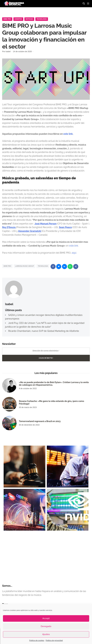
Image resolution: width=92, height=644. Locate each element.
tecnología (43, 266)
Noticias (29, 19)
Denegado (46, 626)
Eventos (18, 19)
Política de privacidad (54, 640)
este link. (68, 134)
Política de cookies (37, 640)
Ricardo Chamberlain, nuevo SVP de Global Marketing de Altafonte (44, 331)
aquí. (75, 253)
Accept (46, 618)
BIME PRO (7, 266)
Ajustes (46, 634)
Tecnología (42, 19)
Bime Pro (7, 19)
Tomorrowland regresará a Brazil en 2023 (40, 421)
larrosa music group (24, 266)
